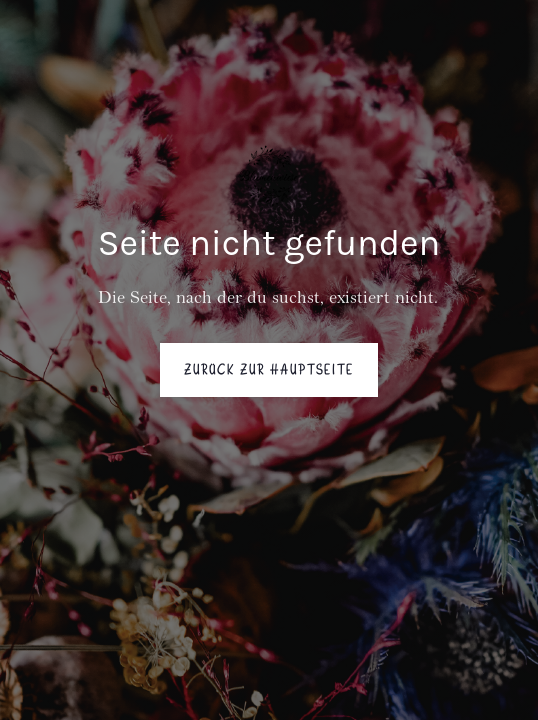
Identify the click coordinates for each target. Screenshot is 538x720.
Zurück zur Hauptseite (269, 370)
